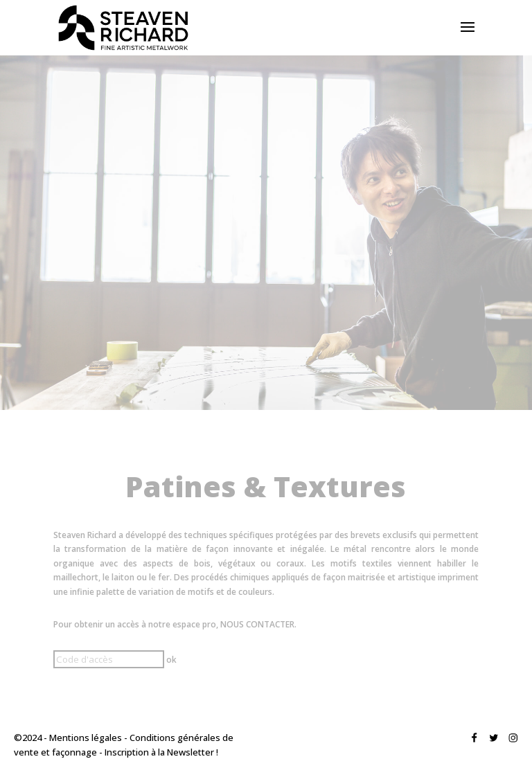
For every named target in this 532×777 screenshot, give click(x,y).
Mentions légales (86, 738)
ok (171, 660)
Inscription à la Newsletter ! (161, 752)
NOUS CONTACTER (257, 624)
